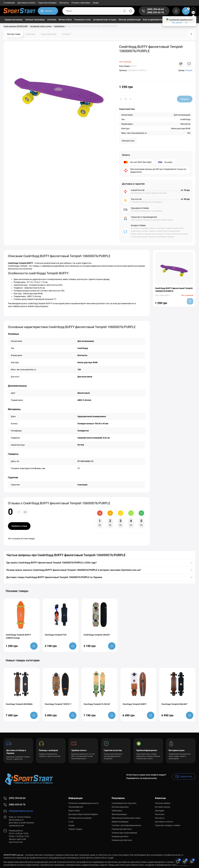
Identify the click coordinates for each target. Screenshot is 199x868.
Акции (96, 3)
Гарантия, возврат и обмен (168, 825)
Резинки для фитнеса (122, 829)
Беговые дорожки (120, 807)
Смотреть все (128, 141)
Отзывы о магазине (81, 3)
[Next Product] (191, 34)
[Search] (124, 11)
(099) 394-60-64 (155, 9)
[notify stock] (34, 646)
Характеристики (49, 34)
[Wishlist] (189, 64)
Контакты (64, 3)
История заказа (162, 807)
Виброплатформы (120, 822)
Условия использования (80, 818)
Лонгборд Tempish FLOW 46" (97, 704)
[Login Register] (176, 11)
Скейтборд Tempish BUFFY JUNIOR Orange (18, 636)
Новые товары (75, 829)
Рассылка (160, 814)
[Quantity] (126, 99)
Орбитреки (117, 811)
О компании (9, 3)
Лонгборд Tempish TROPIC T (58, 704)
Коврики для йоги (120, 836)
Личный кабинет (163, 803)
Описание (31, 34)
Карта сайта (74, 811)
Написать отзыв (19, 526)
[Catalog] (48, 11)
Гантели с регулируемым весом (126, 825)
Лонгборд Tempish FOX (56, 635)
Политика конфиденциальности (83, 803)
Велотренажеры (119, 814)
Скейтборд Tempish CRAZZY (97, 635)
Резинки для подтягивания (124, 833)
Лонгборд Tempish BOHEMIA (19, 704)
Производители (76, 807)
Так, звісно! (177, 23)
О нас (71, 822)
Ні (186, 23)
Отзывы (66, 34)
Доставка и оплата (26, 3)
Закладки (160, 811)
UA (193, 9)
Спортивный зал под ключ (124, 803)
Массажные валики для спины (126, 818)
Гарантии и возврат (47, 3)
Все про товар (14, 34)
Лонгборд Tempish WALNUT (174, 704)
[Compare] (181, 64)
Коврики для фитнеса (122, 840)
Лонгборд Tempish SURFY (135, 704)
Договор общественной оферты (83, 814)
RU (193, 12)
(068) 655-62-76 (155, 12)
